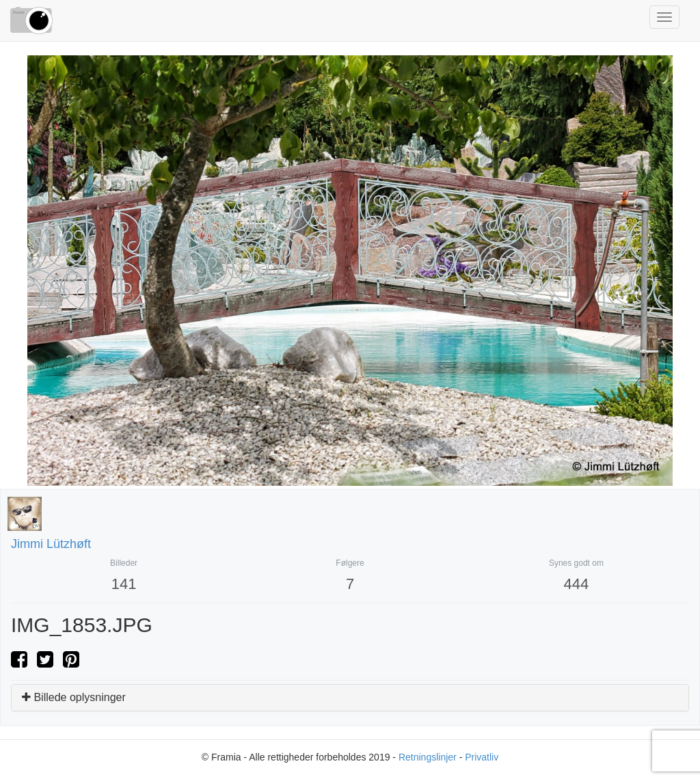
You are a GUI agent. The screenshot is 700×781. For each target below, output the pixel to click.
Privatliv (482, 757)
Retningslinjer (428, 757)
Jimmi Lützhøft (51, 544)
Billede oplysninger (74, 697)
